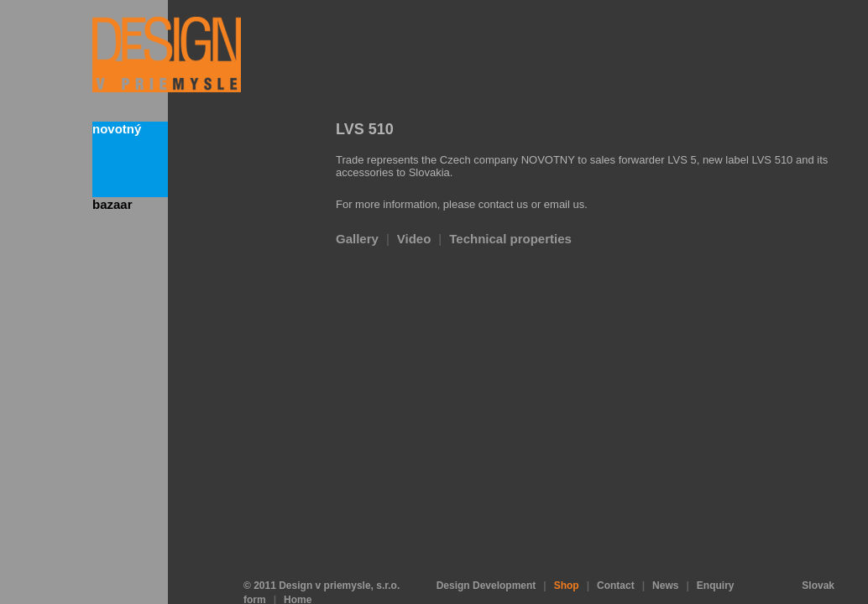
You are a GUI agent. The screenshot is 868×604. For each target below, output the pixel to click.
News (665, 556)
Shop (567, 556)
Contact (616, 556)
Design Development (486, 556)
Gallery (357, 239)
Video (414, 239)
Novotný (117, 129)
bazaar (112, 204)
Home (298, 570)
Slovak (818, 556)
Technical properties (510, 239)
